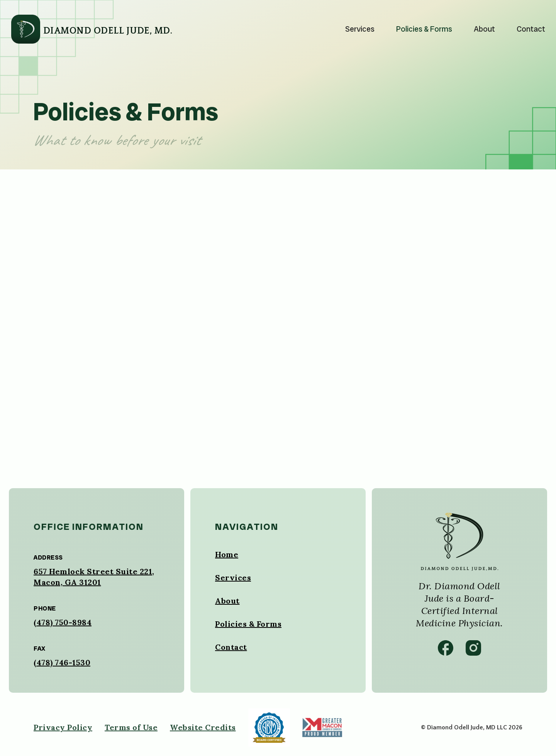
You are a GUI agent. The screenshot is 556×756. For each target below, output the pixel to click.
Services (360, 29)
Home (227, 554)
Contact (531, 29)
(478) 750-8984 (63, 622)
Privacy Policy (63, 727)
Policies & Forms (424, 29)
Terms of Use (131, 727)
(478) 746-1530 (62, 662)
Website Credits (203, 727)
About (484, 29)
